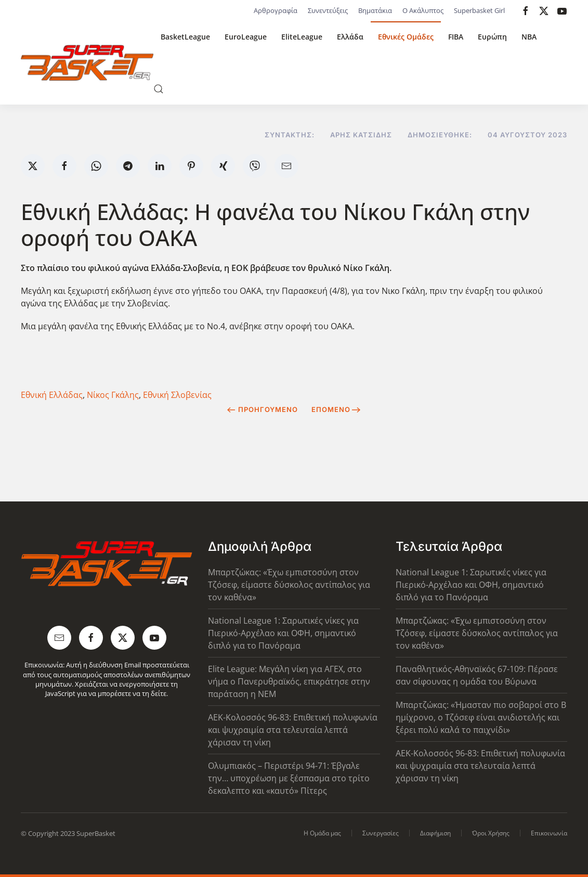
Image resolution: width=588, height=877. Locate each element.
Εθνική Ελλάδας (52, 395)
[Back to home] (87, 63)
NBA (529, 37)
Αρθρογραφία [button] (276, 10)
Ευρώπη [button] (492, 37)
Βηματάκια (375, 10)
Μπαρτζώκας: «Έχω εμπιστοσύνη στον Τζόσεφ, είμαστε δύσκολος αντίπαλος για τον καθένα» (289, 585)
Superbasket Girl (479, 10)
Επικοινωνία (549, 833)
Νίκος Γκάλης (113, 395)
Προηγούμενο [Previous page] (262, 409)
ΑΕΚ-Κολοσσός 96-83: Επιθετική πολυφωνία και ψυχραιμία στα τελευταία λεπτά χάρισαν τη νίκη (293, 730)
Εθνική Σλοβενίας (177, 395)
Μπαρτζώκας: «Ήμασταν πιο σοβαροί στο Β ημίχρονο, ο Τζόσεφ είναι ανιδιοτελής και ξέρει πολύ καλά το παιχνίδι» (481, 717)
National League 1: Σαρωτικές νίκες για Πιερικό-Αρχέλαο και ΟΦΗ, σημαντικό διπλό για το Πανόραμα (283, 633)
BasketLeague (185, 37)
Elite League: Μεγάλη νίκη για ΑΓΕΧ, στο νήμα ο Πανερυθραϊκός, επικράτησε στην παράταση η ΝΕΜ (289, 681)
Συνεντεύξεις (328, 10)
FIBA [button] (456, 37)
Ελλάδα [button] (350, 37)
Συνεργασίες (381, 833)
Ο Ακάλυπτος (423, 10)
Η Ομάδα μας (322, 833)
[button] (159, 89)
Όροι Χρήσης (491, 833)
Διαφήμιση (435, 833)
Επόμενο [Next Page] (336, 409)
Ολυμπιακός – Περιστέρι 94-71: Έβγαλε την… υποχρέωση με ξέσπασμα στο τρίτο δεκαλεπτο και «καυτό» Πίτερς (289, 778)
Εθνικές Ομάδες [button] (406, 37)
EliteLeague (302, 37)
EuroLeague (246, 37)
